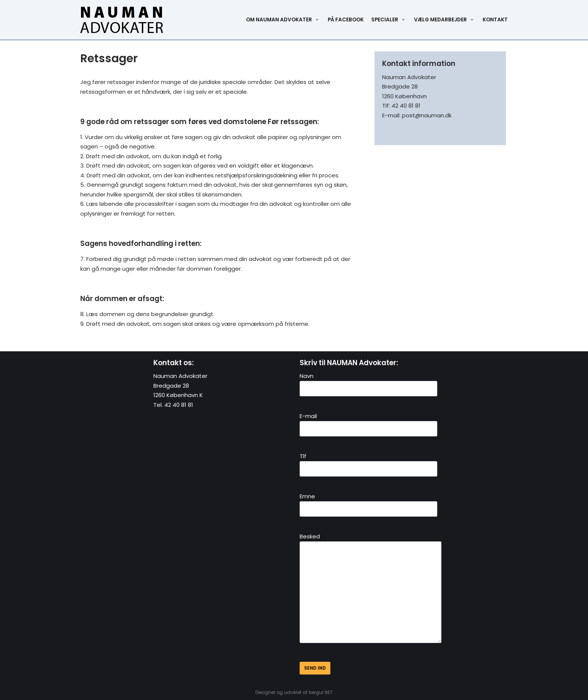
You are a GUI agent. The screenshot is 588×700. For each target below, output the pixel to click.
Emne (368, 502)
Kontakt (495, 20)
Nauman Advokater (180, 376)
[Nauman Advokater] (122, 20)
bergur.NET (321, 692)
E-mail (368, 422)
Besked (375, 591)
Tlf (368, 462)
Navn (368, 382)
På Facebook (346, 20)
